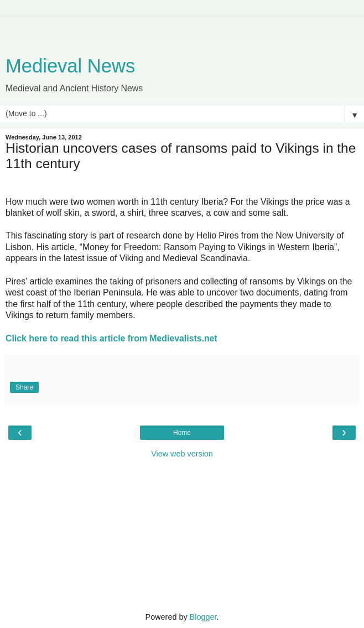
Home (182, 433)
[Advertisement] (182, 30)
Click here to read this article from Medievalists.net (111, 338)
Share (24, 387)
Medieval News (70, 66)
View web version (182, 454)
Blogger (203, 617)
